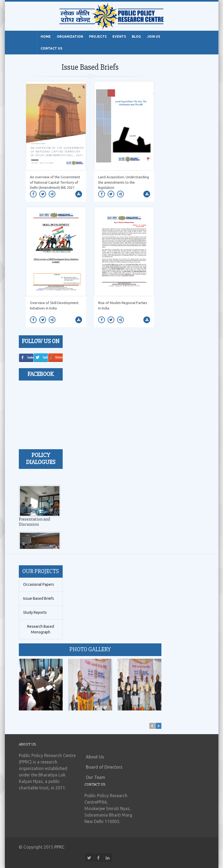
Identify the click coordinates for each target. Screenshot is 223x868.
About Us (95, 757)
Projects (98, 36)
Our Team (95, 777)
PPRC (59, 847)
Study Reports (35, 612)
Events (119, 36)
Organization (70, 36)
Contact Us (51, 48)
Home (46, 36)
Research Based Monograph (41, 629)
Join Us (153, 36)
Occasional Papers (39, 584)
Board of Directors (104, 767)
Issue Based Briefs (39, 598)
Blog (136, 36)
